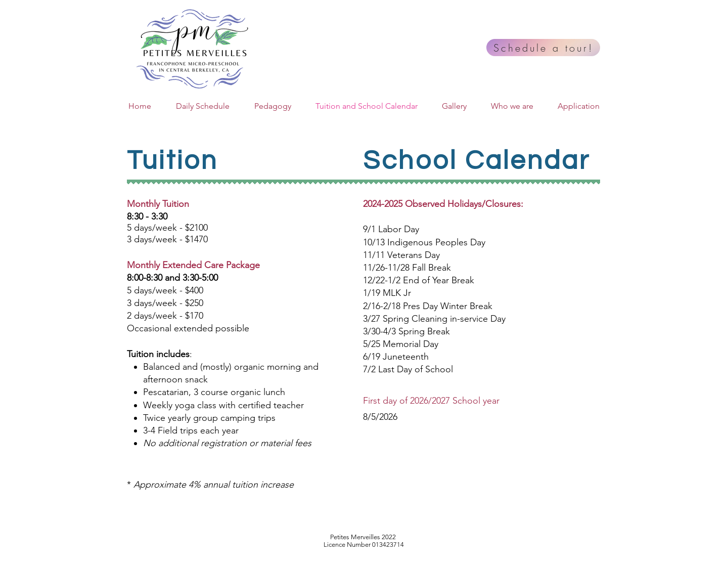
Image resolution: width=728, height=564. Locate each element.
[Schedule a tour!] (543, 48)
